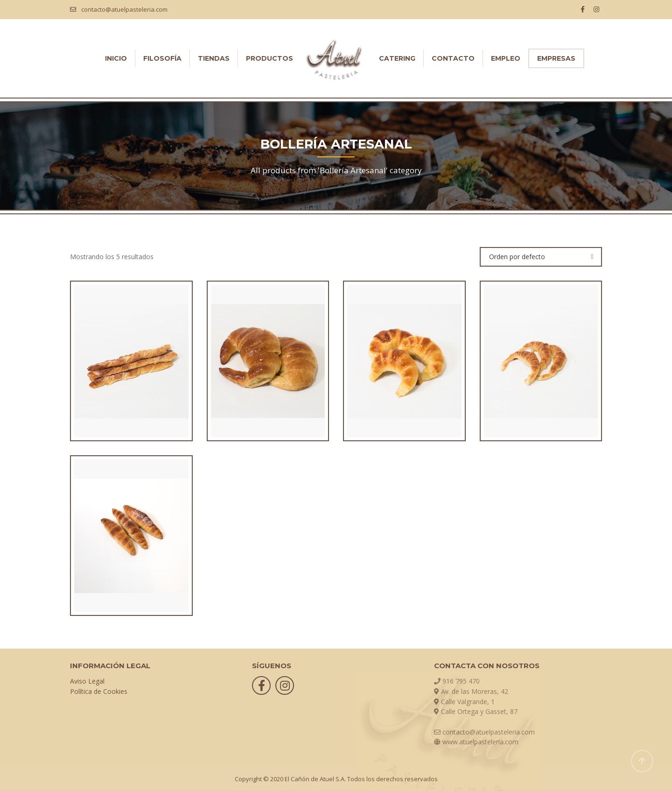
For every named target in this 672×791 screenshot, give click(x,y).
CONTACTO (453, 58)
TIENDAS (214, 58)
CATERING (397, 58)
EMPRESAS (556, 58)
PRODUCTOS (269, 58)
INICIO (116, 58)
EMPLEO (506, 58)
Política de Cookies (99, 691)
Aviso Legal (87, 681)
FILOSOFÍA (162, 58)
